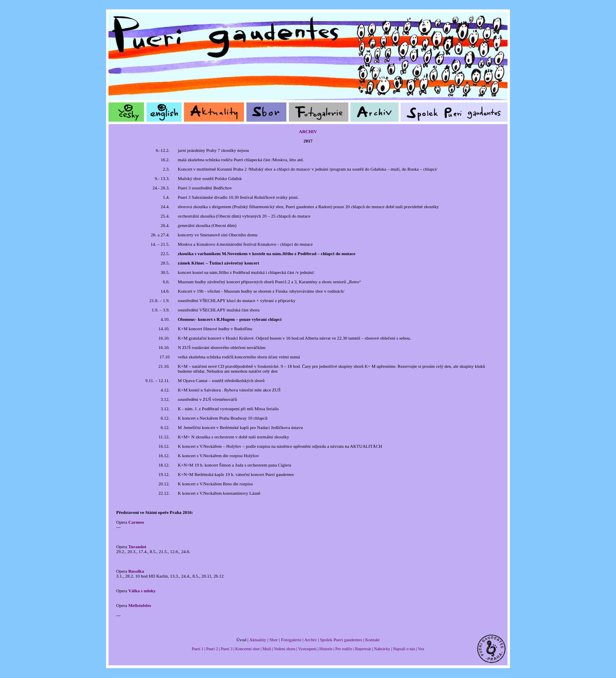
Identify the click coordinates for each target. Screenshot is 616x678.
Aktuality (258, 640)
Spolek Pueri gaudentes (341, 640)
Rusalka (136, 571)
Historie (326, 649)
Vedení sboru (285, 649)
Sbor (274, 640)
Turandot (137, 547)
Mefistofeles (140, 605)
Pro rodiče (344, 649)
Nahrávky (382, 649)
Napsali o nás (404, 649)
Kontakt (372, 640)
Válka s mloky (142, 591)
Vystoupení (307, 649)
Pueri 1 (198, 649)
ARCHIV (308, 131)
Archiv (311, 640)
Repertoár (363, 649)
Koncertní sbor (248, 649)
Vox (421, 649)
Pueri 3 (227, 649)
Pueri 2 (212, 649)
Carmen (136, 522)
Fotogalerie (291, 640)
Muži (267, 649)
